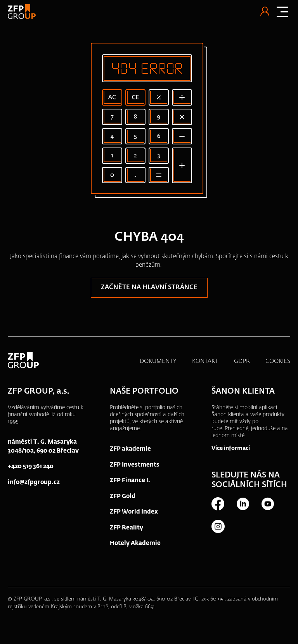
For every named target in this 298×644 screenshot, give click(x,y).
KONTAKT (205, 361)
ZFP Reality (126, 528)
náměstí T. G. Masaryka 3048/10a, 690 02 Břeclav (43, 446)
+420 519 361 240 (31, 466)
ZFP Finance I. (130, 480)
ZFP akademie (130, 449)
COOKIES (278, 361)
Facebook (218, 504)
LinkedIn (243, 504)
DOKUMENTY (158, 361)
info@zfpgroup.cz (34, 482)
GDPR (242, 361)
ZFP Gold (123, 496)
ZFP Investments (135, 465)
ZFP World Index (134, 512)
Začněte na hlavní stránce (149, 288)
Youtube (267, 504)
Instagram (218, 526)
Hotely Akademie (135, 543)
